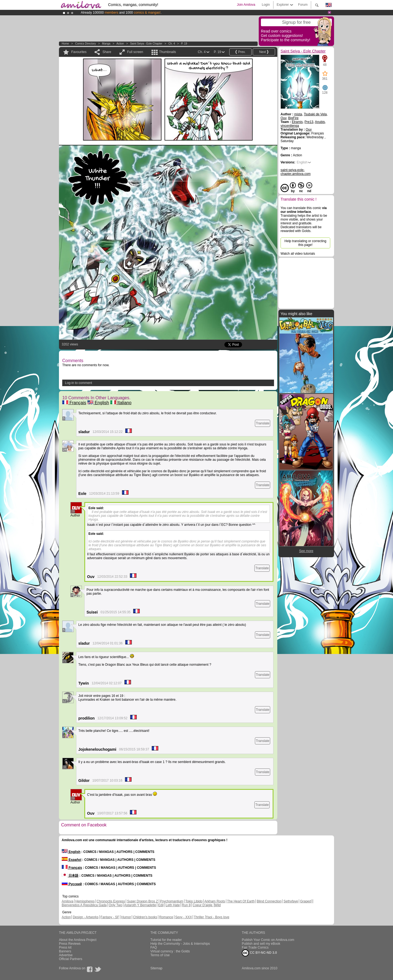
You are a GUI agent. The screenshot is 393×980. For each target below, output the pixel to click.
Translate (263, 423)
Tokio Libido (194, 901)
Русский (72, 884)
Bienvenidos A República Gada (84, 905)
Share (107, 52)
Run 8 (186, 905)
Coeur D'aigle (203, 905)
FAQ (154, 947)
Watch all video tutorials (298, 254)
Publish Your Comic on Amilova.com (268, 940)
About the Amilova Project (78, 940)
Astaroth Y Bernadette (140, 905)
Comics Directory (85, 44)
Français (74, 403)
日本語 (70, 876)
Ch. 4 (172, 44)
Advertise (66, 955)
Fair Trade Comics (255, 947)
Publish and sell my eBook (261, 944)
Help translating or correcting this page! (305, 243)
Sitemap (156, 968)
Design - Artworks (86, 917)
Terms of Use (160, 955)
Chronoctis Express (111, 901)
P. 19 (184, 44)
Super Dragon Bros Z (142, 901)
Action (120, 44)
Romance (166, 917)
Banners (65, 951)
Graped (305, 901)
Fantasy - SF (110, 917)
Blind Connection (269, 901)
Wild (217, 905)
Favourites (79, 52)
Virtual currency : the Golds (170, 951)
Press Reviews (70, 944)
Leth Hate (173, 905)
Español (72, 860)
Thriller (199, 917)
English (98, 403)
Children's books (145, 917)
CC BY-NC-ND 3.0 (259, 953)
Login (266, 5)
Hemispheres (85, 901)
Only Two (115, 905)
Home (65, 44)
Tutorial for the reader (166, 940)
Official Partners (71, 959)
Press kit (65, 947)
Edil (161, 905)
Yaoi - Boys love (218, 917)
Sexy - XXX (184, 917)
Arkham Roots (215, 901)
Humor (126, 917)
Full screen (135, 52)
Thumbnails (168, 52)
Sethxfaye (291, 901)
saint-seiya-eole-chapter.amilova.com (296, 172)
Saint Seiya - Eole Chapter (146, 44)
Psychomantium (172, 901)
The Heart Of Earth (241, 901)
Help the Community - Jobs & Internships (180, 944)
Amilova (68, 901)
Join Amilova (246, 5)
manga (106, 44)
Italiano (121, 403)
